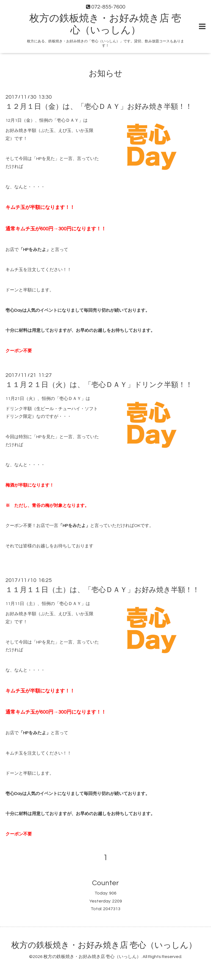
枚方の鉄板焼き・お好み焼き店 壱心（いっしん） (104, 945)
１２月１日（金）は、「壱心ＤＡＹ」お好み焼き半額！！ (99, 107)
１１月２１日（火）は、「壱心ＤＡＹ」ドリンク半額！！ (99, 385)
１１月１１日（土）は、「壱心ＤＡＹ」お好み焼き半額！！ (102, 590)
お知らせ (106, 74)
